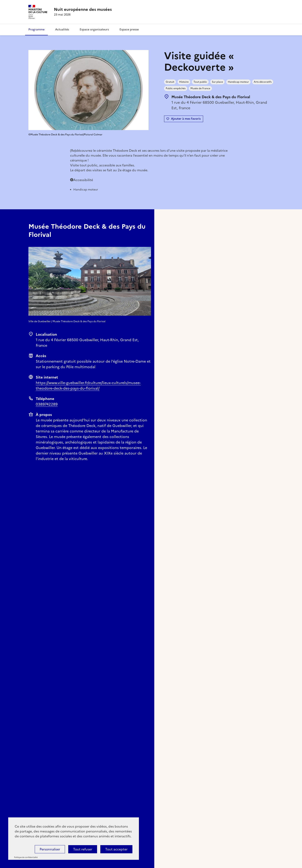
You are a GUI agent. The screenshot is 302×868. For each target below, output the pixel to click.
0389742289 (47, 404)
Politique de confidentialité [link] (26, 857)
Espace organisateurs (94, 30)
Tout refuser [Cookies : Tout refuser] (83, 849)
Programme (36, 30)
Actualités (62, 30)
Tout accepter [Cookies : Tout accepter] (116, 849)
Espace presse (129, 30)
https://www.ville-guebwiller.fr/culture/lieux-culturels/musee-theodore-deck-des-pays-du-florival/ (88, 386)
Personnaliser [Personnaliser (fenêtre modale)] (50, 849)
